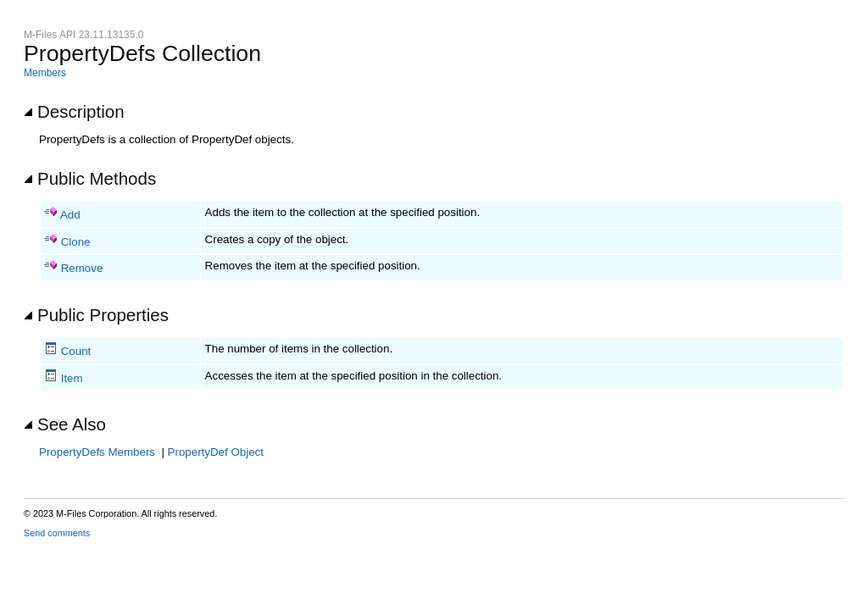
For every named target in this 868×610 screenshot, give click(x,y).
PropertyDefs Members (97, 452)
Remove (82, 268)
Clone (76, 242)
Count (76, 351)
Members (45, 73)
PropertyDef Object (216, 452)
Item (72, 378)
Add (70, 215)
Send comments (57, 533)
